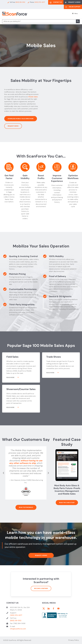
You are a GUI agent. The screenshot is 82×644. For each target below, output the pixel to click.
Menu (75, 14)
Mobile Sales (33, 97)
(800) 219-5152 (16, 621)
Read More (10, 377)
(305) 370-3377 (16, 615)
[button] (21, 379)
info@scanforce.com (18, 629)
